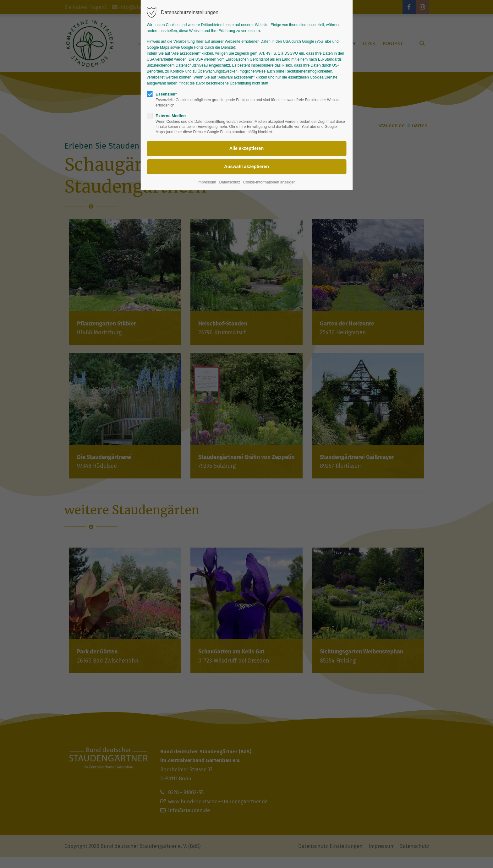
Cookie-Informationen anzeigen (269, 182)
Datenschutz (230, 182)
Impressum (207, 182)
